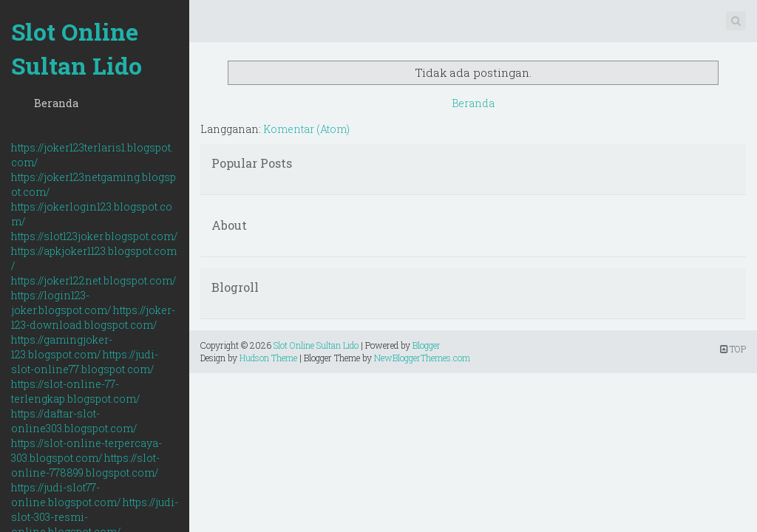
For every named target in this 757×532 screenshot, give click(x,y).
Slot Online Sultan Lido (77, 48)
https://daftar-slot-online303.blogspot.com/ (74, 421)
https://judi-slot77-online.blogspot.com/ (66, 495)
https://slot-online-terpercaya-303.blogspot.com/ (86, 450)
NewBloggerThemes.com (422, 358)
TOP (733, 349)
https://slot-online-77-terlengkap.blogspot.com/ (75, 391)
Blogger (427, 345)
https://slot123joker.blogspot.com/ (94, 236)
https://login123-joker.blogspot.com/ (61, 303)
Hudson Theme (268, 358)
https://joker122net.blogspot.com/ (94, 280)
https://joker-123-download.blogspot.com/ (93, 317)
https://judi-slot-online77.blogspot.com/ (85, 362)
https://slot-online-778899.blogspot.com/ (85, 465)
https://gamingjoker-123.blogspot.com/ (62, 347)
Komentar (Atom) (306, 129)
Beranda (56, 103)
